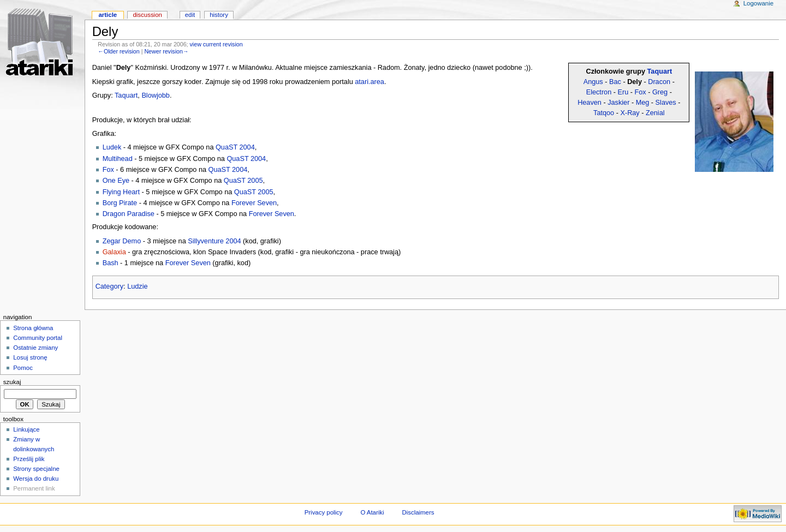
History (219, 15)
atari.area (370, 82)
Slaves (666, 103)
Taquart (660, 71)
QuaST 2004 (235, 147)
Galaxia (114, 252)
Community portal (38, 338)
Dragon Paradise (129, 214)
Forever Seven (254, 203)
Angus (593, 82)
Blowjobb (156, 95)
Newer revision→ (166, 51)
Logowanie (758, 3)
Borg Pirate (120, 203)
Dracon (659, 82)
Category (109, 286)
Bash (111, 263)
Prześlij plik (29, 459)
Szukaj (12, 382)
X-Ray (630, 113)
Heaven (589, 103)
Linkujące (26, 429)
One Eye (116, 181)
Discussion (147, 15)
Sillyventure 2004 (214, 241)
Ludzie (137, 286)
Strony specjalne (36, 469)
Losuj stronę (30, 357)
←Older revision (118, 51)
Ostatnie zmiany (35, 348)
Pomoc (23, 368)
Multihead (118, 159)
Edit (190, 15)
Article (108, 15)
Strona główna (33, 328)
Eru (623, 92)
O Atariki (372, 512)
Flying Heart (121, 192)
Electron (599, 92)
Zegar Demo (122, 241)
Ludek (112, 147)
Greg (660, 92)
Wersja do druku (36, 479)
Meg (643, 103)
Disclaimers (418, 512)
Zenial (655, 113)
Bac (615, 82)
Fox (641, 92)
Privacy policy (324, 512)
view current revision (216, 44)
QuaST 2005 (243, 181)
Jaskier (618, 103)
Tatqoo (604, 113)
